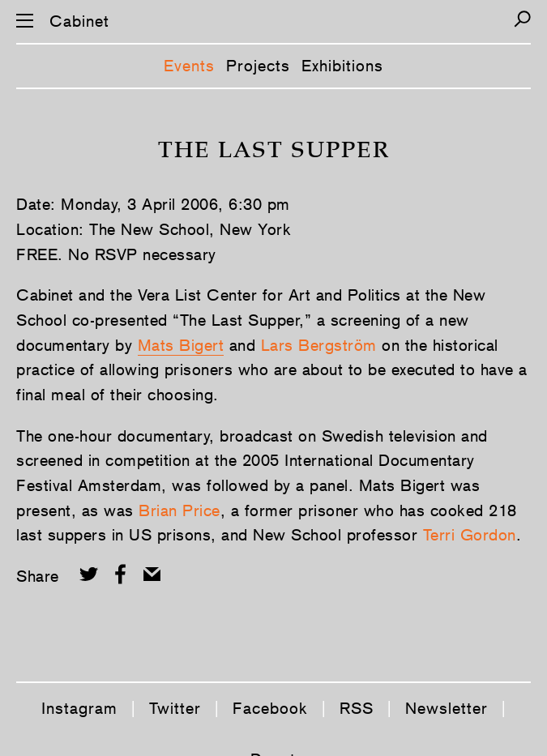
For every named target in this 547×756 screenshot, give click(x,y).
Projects (258, 66)
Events (189, 66)
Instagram (79, 708)
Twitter (175, 708)
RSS (357, 708)
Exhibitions (342, 66)
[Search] (522, 19)
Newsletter (447, 708)
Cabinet (79, 21)
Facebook (270, 708)
